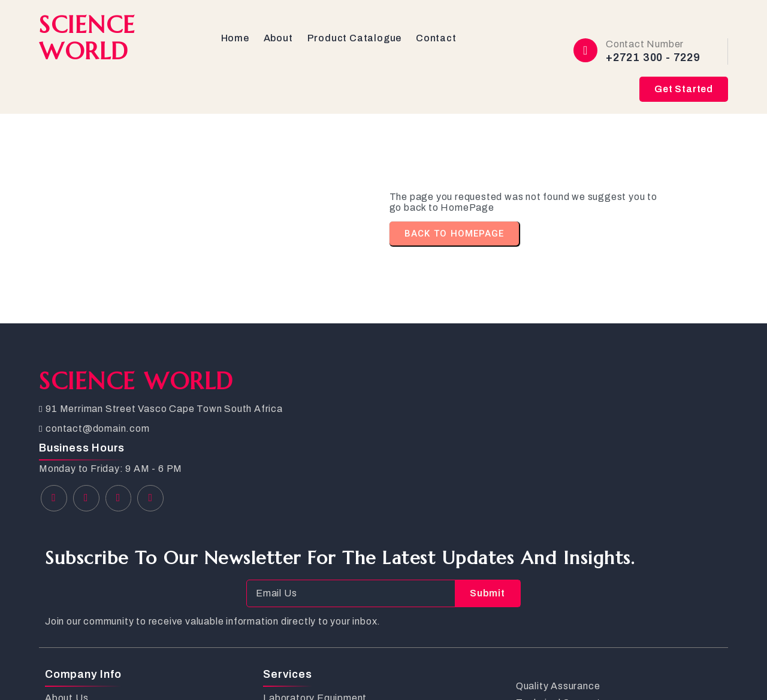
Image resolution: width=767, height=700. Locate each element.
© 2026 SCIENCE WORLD (102, 670)
